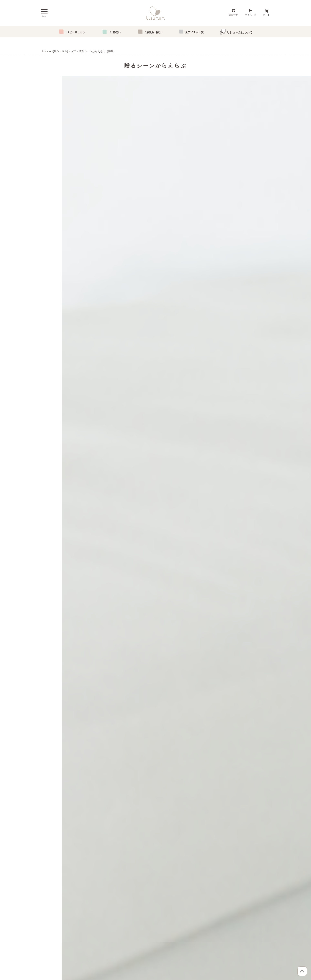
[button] (46, 410)
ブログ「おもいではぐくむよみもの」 (218, 898)
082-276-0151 (163, 591)
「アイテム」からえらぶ (89, 913)
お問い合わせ (205, 913)
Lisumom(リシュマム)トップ (59, 51)
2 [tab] (155, 161)
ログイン (172, 891)
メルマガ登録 (174, 913)
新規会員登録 (174, 905)
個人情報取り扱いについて (136, 905)
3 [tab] (162, 161)
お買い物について (131, 891)
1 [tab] (149, 161)
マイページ (251, 15)
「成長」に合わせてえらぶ (90, 898)
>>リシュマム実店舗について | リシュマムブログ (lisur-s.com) (203, 857)
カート (266, 15)
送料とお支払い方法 (132, 898)
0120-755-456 (161, 566)
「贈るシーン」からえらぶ (90, 891)
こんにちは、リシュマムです (213, 891)
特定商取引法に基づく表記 (136, 913)
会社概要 (202, 905)
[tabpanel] (156, 122)
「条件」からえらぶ (86, 905)
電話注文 (234, 15)
